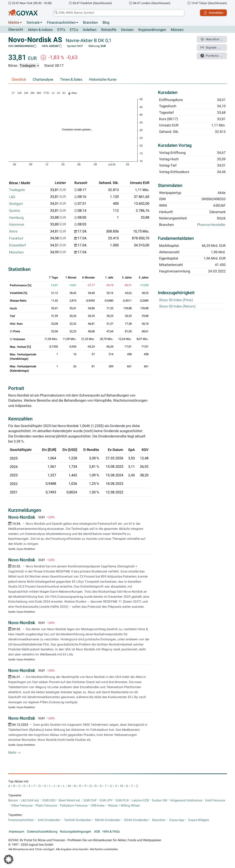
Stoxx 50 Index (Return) (177, 306)
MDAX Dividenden (108, 820)
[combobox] (119, 13)
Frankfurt (16, 238)
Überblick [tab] (19, 79)
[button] (9, 859)
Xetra (13, 231)
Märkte (14, 23)
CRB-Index (98, 806)
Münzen (177, 30)
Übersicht (16, 30)
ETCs (74, 30)
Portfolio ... (211, 56)
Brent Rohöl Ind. (70, 800)
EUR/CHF (90, 800)
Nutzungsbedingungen (76, 832)
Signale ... (210, 48)
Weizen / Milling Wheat (124, 806)
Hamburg (16, 218)
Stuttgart (16, 204)
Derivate (33, 23)
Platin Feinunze (46, 806)
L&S (12, 197)
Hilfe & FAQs (111, 832)
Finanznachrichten (61, 23)
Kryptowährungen (152, 30)
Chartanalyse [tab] (43, 79)
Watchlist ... (212, 39)
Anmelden (213, 13)
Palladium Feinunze (74, 806)
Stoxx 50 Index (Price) (176, 300)
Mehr (14, 753)
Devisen (127, 30)
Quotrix (15, 211)
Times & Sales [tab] (71, 79)
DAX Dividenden (49, 820)
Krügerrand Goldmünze (186, 800)
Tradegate (17, 190)
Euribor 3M (160, 800)
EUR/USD (49, 800)
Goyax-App (177, 820)
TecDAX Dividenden (78, 820)
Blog (106, 23)
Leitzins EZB (140, 800)
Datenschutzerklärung (42, 832)
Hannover (17, 224)
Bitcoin (13, 800)
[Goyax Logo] (23, 13)
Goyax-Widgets (199, 820)
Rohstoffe (109, 30)
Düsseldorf (17, 245)
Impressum (17, 832)
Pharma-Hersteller (211, 225)
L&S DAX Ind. (30, 800)
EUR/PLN (122, 800)
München (16, 252)
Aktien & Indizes (40, 30)
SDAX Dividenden (136, 820)
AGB (97, 832)
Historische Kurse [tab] (103, 79)
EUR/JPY (106, 800)
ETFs (61, 30)
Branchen (90, 23)
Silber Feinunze (22, 806)
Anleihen (90, 30)
